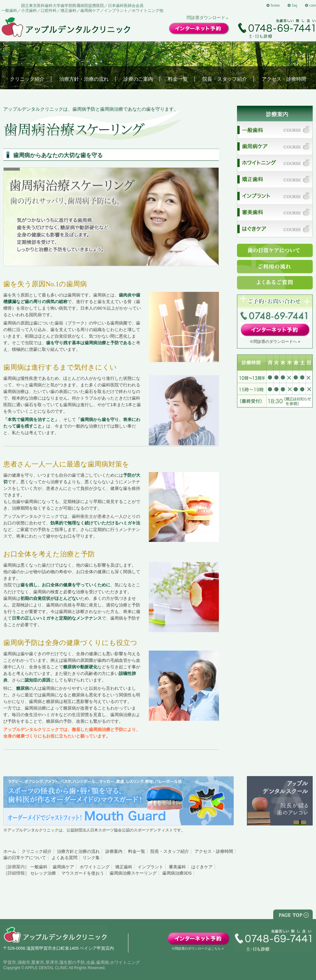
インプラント (150, 867)
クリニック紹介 (27, 79)
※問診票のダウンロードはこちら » (198, 949)
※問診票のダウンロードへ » (275, 342)
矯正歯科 (124, 867)
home (275, 5)
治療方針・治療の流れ (84, 79)
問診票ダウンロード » (207, 18)
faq (295, 5)
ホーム (10, 851)
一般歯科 (39, 867)
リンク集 (91, 858)
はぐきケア (202, 867)
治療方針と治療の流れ (78, 851)
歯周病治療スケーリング (133, 873)
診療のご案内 (138, 79)
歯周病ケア (63, 867)
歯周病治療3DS (177, 873)
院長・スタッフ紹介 (225, 79)
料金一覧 (178, 79)
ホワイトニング (95, 867)
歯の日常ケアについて (25, 858)
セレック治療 (43, 873)
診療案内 (114, 851)
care (313, 5)
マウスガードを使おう (83, 873)
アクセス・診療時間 (284, 79)
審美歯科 (177, 867)
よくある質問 (65, 858)
